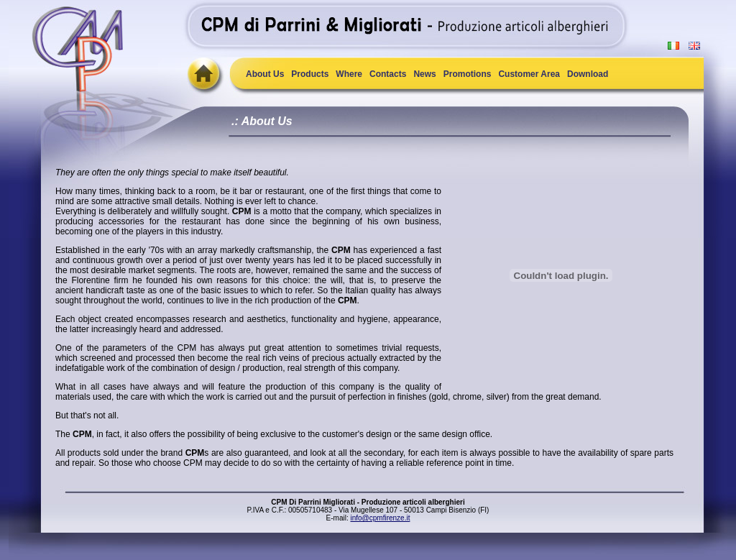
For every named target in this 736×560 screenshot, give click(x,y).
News (424, 74)
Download (588, 74)
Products (310, 74)
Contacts (388, 74)
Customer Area (529, 74)
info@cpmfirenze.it (380, 518)
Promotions (468, 74)
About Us (265, 74)
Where (349, 74)
